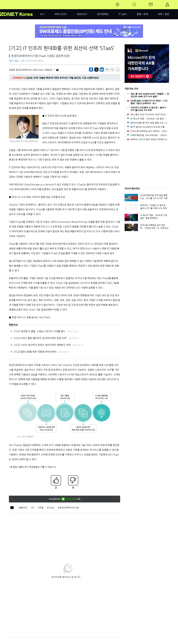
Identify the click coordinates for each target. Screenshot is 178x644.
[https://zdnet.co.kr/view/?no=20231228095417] (91, 70)
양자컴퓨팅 (103, 14)
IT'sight (123, 14)
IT (34, 508)
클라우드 (24, 508)
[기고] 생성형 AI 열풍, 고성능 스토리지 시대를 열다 (39, 331)
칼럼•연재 (142, 14)
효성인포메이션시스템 (69, 508)
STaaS (51, 508)
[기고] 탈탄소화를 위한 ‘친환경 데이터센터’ (35, 352)
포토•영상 (164, 14)
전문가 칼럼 (14, 61)
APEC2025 (61, 14)
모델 (41, 508)
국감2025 (82, 14)
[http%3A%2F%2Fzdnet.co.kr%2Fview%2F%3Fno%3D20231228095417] (102, 70)
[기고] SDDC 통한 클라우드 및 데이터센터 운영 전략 (40, 338)
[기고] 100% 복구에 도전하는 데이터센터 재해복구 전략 (42, 345)
